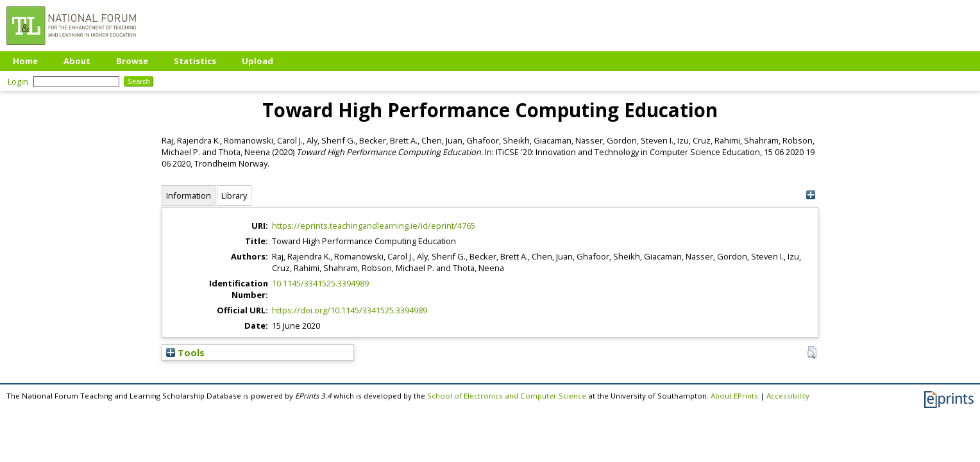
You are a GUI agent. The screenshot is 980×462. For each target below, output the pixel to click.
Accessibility (788, 396)
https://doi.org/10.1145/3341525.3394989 (350, 310)
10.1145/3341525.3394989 (320, 283)
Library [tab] (234, 195)
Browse (132, 61)
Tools (185, 352)
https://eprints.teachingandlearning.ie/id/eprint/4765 (374, 226)
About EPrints (734, 396)
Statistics (195, 61)
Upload (258, 61)
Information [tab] (189, 195)
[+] (810, 195)
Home (25, 61)
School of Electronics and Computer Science (507, 396)
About (77, 61)
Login (18, 81)
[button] (812, 352)
